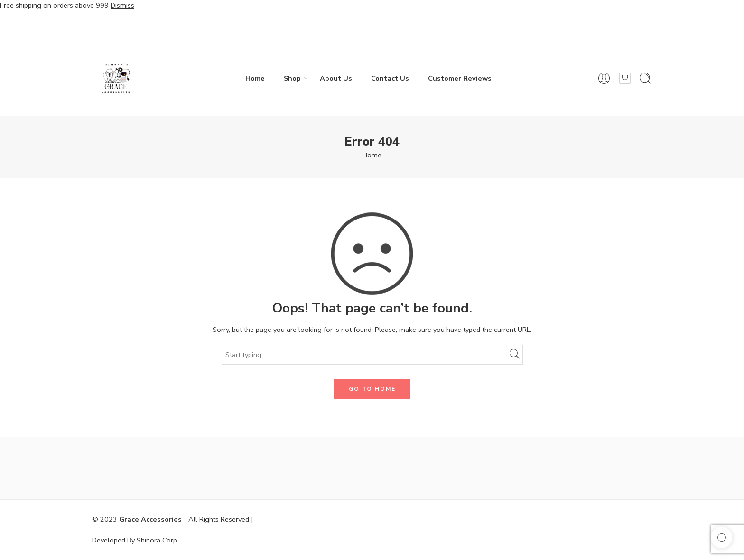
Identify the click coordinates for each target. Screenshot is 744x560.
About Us (336, 78)
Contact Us (390, 78)
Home (255, 78)
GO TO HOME (372, 389)
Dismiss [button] (122, 5)
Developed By (113, 540)
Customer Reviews (460, 78)
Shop (292, 78)
